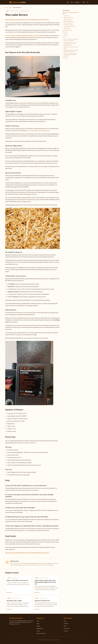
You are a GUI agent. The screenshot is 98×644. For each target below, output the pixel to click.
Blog (72, 2)
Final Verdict (65, 58)
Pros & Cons (65, 32)
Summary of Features (67, 30)
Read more (10, 593)
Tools (38, 621)
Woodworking (39, 629)
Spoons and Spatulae (41, 634)
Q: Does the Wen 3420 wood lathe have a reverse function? (71, 40)
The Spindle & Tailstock (69, 25)
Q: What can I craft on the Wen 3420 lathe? (71, 48)
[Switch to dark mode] (88, 2)
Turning (38, 626)
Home (68, 2)
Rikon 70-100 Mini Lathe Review (17, 580)
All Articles (66, 624)
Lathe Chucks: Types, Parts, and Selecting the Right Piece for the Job (45, 582)
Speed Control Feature (68, 23)
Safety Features (67, 28)
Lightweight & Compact (68, 18)
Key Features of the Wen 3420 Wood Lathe (70, 13)
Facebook (66, 631)
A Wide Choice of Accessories (70, 27)
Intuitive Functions (67, 19)
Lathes (7, 11)
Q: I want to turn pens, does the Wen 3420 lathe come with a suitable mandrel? (70, 44)
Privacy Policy (67, 629)
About (84, 2)
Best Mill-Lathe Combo (14, 601)
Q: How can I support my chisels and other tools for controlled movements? (70, 55)
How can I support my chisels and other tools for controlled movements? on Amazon (27, 20)
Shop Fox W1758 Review (42, 601)
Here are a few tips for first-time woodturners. (38, 131)
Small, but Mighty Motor (69, 21)
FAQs (64, 38)
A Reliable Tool (67, 16)
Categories (78, 2)
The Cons (66, 36)
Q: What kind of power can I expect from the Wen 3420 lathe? (71, 51)
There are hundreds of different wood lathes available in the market (23, 36)
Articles (38, 631)
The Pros (65, 34)
